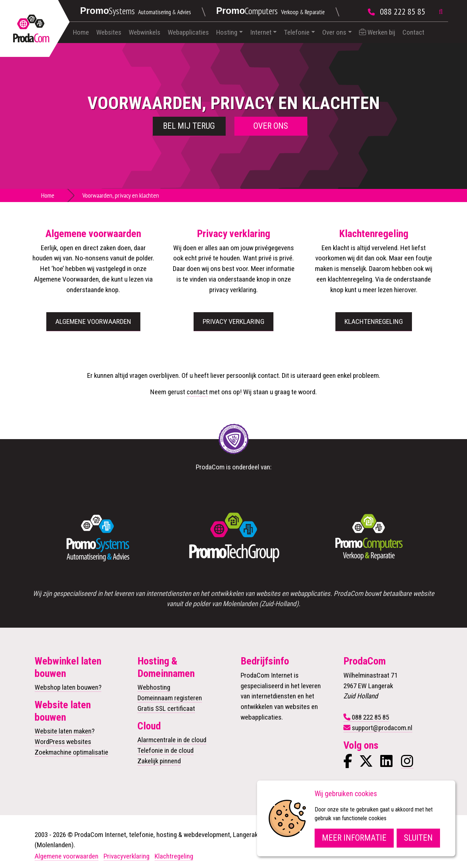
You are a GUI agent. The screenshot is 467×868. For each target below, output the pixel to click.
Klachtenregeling (374, 321)
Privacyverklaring (127, 856)
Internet (261, 32)
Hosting (227, 32)
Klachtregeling (174, 856)
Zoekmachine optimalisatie (71, 752)
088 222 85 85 (403, 11)
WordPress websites (63, 742)
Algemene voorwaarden (93, 321)
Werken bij (377, 32)
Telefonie (297, 32)
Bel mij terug (189, 126)
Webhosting (154, 687)
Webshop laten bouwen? (68, 687)
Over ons (334, 32)
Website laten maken (63, 731)
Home (81, 32)
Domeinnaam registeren (170, 698)
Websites (109, 32)
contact (197, 392)
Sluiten (418, 838)
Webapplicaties (188, 32)
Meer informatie (354, 838)
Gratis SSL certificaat (166, 708)
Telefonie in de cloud (166, 750)
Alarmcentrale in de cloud (172, 740)
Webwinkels (145, 32)
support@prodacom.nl (382, 728)
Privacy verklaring (233, 321)
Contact (413, 32)
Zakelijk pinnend (159, 761)
